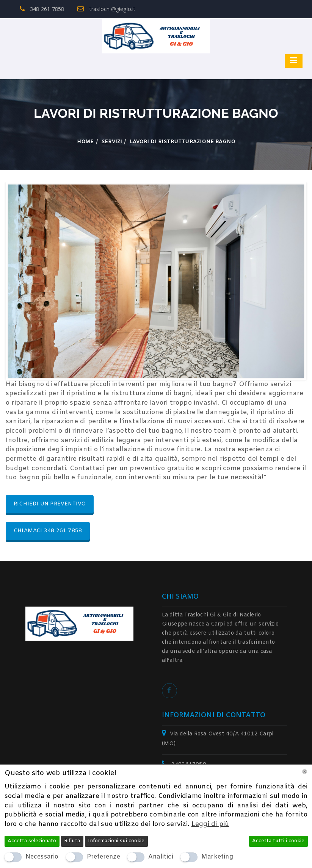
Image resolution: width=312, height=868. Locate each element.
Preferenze (103, 857)
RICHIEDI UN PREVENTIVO (50, 504)
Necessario (42, 857)
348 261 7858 (42, 9)
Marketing (217, 857)
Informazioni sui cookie (116, 841)
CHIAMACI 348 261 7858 (48, 531)
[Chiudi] (305, 772)
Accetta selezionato (32, 841)
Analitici (161, 857)
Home (85, 142)
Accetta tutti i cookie (278, 841)
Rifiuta (72, 841)
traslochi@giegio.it (106, 9)
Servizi (112, 142)
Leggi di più (210, 824)
